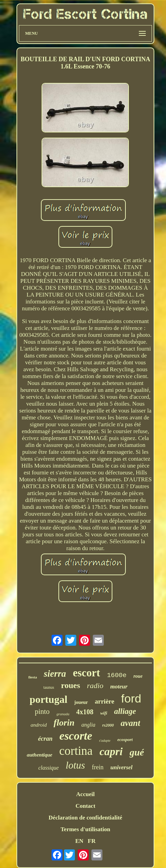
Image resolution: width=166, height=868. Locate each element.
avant (130, 723)
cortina (76, 751)
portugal (48, 699)
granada (63, 714)
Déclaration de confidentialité (85, 818)
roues (71, 685)
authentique (40, 755)
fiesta (32, 677)
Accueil (86, 794)
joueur (81, 702)
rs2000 (108, 725)
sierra (55, 674)
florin (64, 723)
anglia (88, 725)
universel (121, 767)
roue (138, 676)
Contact (86, 806)
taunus (49, 687)
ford (131, 698)
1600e (117, 675)
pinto (42, 711)
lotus (75, 765)
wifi (104, 713)
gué (137, 752)
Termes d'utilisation (85, 829)
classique (48, 768)
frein (98, 767)
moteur (119, 687)
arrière (105, 701)
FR (92, 841)
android (39, 725)
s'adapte (105, 741)
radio (95, 685)
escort (86, 673)
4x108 (85, 712)
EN (79, 841)
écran (45, 739)
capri (111, 751)
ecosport (125, 740)
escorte (76, 736)
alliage (125, 711)
